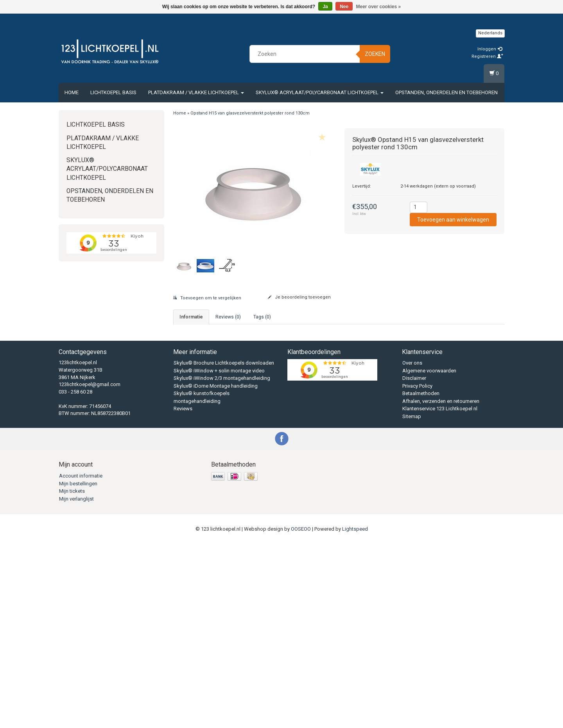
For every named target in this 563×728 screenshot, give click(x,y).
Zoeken (375, 54)
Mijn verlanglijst (76, 683)
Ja (325, 7)
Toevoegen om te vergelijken (207, 298)
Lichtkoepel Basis (113, 92)
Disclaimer (414, 563)
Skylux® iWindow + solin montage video (219, 555)
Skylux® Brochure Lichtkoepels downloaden (224, 548)
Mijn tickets (72, 675)
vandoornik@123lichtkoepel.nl (259, 358)
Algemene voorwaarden (429, 555)
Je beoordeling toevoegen (299, 297)
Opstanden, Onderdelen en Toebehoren (446, 92)
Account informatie (81, 660)
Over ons (412, 548)
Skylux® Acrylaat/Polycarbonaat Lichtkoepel (320, 92)
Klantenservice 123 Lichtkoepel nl (440, 593)
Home (72, 92)
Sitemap (412, 601)
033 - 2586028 (222, 346)
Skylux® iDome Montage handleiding (216, 570)
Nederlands (490, 33)
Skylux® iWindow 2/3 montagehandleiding (222, 563)
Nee (344, 7)
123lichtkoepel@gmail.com (90, 569)
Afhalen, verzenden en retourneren (441, 586)
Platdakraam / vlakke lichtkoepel (196, 92)
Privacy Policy (417, 570)
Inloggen (490, 49)
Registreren (487, 56)
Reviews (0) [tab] (228, 317)
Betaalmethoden (421, 578)
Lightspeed (355, 713)
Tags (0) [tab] (262, 317)
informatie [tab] (191, 317)
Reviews (183, 593)
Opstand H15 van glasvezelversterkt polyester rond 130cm (250, 113)
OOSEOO (301, 713)
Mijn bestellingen (78, 668)
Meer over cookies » (379, 7)
